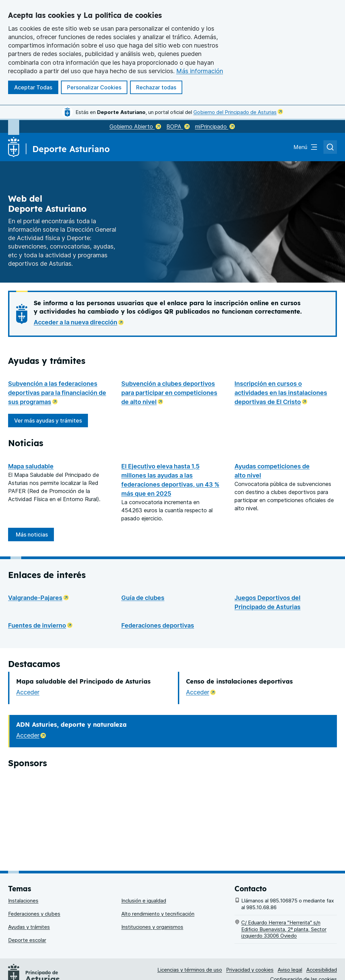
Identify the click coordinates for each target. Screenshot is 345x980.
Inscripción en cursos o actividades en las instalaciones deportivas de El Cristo (286, 393)
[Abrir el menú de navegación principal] (306, 147)
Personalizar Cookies (94, 87)
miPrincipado (215, 126)
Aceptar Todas (33, 87)
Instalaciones (23, 872)
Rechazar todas (156, 87)
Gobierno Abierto (135, 126)
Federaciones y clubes (34, 885)
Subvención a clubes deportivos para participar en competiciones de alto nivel (172, 393)
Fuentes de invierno (42, 625)
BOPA (178, 126)
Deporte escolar (27, 912)
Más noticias (32, 535)
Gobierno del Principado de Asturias (238, 112)
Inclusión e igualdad (144, 872)
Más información (200, 71)
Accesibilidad (322, 941)
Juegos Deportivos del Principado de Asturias (268, 602)
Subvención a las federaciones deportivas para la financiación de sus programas (59, 393)
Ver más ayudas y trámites (51, 422)
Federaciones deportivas (158, 625)
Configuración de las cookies (304, 951)
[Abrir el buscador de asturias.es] (330, 147)
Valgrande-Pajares (40, 597)
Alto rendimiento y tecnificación (158, 885)
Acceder (28, 692)
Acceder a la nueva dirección (81, 322)
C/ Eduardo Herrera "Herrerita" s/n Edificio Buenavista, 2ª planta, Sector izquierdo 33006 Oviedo (284, 901)
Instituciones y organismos (152, 899)
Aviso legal (290, 941)
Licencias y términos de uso (190, 941)
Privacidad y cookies (250, 941)
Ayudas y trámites (29, 899)
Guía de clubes (143, 598)
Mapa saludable (31, 466)
